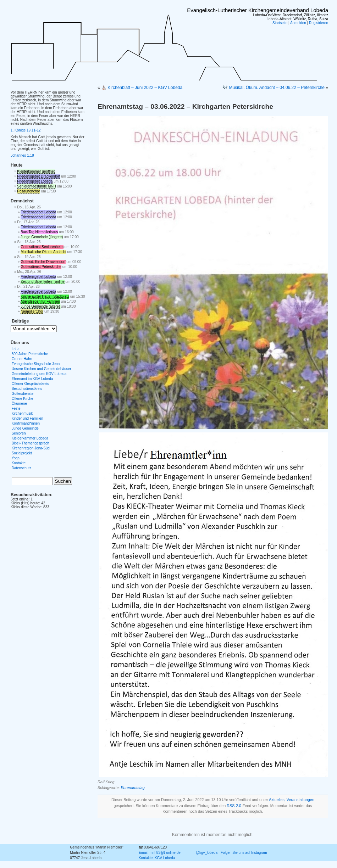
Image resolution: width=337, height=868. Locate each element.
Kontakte (19, 463)
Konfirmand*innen (26, 423)
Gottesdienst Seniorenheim (42, 247)
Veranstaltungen (300, 800)
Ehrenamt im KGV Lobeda (32, 379)
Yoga (16, 458)
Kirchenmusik (22, 413)
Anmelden (298, 23)
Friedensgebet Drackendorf (38, 176)
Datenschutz (22, 468)
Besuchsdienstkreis (27, 389)
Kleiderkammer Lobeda (30, 438)
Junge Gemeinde (25, 428)
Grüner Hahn (22, 359)
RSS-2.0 (234, 806)
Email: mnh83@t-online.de (160, 853)
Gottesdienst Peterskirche (41, 267)
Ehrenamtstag (132, 788)
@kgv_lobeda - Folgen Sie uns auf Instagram (231, 853)
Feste (16, 408)
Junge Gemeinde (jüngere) (42, 237)
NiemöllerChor (32, 311)
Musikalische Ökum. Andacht (43, 252)
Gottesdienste (23, 394)
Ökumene (19, 404)
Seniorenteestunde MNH (37, 186)
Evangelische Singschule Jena (36, 364)
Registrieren (319, 23)
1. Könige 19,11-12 (26, 130)
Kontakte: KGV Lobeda (157, 858)
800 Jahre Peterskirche (30, 354)
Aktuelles (277, 800)
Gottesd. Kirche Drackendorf (43, 262)
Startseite (280, 23)
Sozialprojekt (22, 453)
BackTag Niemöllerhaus (39, 232)
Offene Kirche (23, 399)
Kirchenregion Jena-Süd (31, 448)
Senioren (19, 433)
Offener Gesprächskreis (30, 384)
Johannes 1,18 (22, 155)
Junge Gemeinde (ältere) (41, 306)
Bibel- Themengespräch (31, 443)
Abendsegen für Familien (40, 301)
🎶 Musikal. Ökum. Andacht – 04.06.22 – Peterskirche (274, 88)
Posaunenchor (29, 191)
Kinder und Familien (27, 418)
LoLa (16, 349)
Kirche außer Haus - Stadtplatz (45, 296)
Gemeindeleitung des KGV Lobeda (39, 374)
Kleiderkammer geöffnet (36, 171)
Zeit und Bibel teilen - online (42, 282)
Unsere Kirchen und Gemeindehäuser (42, 369)
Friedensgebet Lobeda (35, 181)
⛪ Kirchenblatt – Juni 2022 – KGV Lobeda (142, 88)
